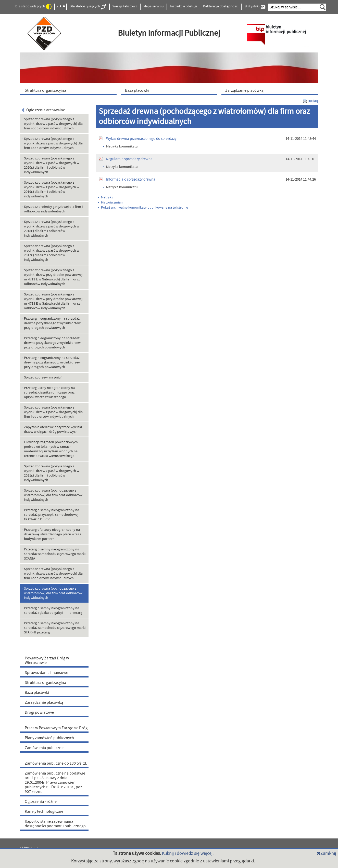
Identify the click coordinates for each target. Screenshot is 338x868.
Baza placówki (37, 693)
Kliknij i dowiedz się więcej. (188, 853)
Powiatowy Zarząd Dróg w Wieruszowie (47, 660)
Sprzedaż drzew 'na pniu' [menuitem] (43, 377)
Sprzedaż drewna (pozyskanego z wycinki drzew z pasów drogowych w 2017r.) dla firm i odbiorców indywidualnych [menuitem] (52, 253)
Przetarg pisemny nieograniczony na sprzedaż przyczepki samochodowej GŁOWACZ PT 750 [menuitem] (52, 515)
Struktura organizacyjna (45, 683)
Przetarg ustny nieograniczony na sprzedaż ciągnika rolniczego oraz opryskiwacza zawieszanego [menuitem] (49, 392)
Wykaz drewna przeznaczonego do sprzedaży (141, 139)
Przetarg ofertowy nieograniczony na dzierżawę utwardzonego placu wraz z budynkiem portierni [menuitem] (53, 534)
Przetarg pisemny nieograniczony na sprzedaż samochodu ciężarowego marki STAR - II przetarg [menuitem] (55, 628)
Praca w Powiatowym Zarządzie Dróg (56, 728)
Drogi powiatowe (39, 712)
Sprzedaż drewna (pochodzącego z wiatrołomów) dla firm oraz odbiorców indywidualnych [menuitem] (53, 495)
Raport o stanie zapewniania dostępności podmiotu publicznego (55, 824)
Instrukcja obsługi (183, 6)
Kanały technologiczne (44, 811)
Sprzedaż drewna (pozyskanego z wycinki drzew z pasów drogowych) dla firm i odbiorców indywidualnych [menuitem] (53, 124)
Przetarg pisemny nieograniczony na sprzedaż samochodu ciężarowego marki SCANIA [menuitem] (55, 554)
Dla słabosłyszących (88, 7)
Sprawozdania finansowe (46, 673)
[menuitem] (69, 90)
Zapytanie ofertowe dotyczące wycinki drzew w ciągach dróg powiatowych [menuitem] (53, 429)
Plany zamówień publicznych (49, 738)
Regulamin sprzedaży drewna (129, 159)
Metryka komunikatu (120, 146)
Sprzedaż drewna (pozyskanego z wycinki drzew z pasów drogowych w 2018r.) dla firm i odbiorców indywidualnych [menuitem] (52, 229)
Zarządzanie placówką (44, 702)
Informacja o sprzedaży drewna (131, 179)
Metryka (105, 197)
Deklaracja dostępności (221, 6)
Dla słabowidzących (33, 7)
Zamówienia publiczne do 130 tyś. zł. (56, 763)
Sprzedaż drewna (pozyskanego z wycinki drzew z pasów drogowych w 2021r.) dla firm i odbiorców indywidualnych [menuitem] (52, 473)
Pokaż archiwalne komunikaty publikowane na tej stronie (143, 208)
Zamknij (326, 853)
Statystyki (255, 6)
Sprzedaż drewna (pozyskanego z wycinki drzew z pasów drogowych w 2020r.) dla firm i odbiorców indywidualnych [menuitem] (52, 165)
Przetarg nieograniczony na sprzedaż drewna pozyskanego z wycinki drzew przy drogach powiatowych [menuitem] (52, 323)
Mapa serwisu (154, 6)
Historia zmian (110, 202)
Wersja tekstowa (125, 6)
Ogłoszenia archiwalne (44, 110)
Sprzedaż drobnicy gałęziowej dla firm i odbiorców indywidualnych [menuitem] (53, 209)
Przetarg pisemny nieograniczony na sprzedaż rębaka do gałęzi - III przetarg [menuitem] (53, 611)
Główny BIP (29, 848)
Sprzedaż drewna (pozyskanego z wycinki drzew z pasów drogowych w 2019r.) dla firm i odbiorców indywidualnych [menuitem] (52, 189)
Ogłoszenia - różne (41, 802)
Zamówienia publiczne (44, 748)
